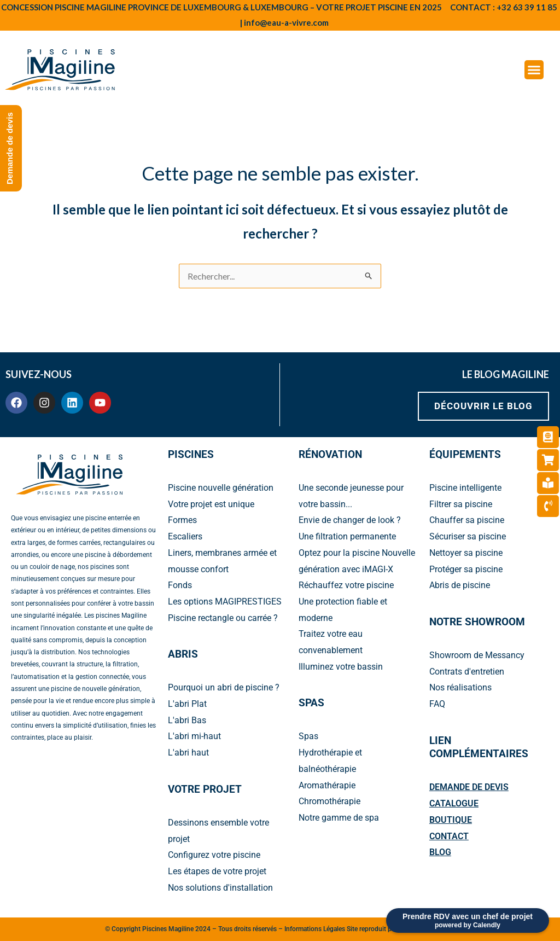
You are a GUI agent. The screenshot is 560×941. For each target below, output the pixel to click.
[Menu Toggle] (534, 70)
